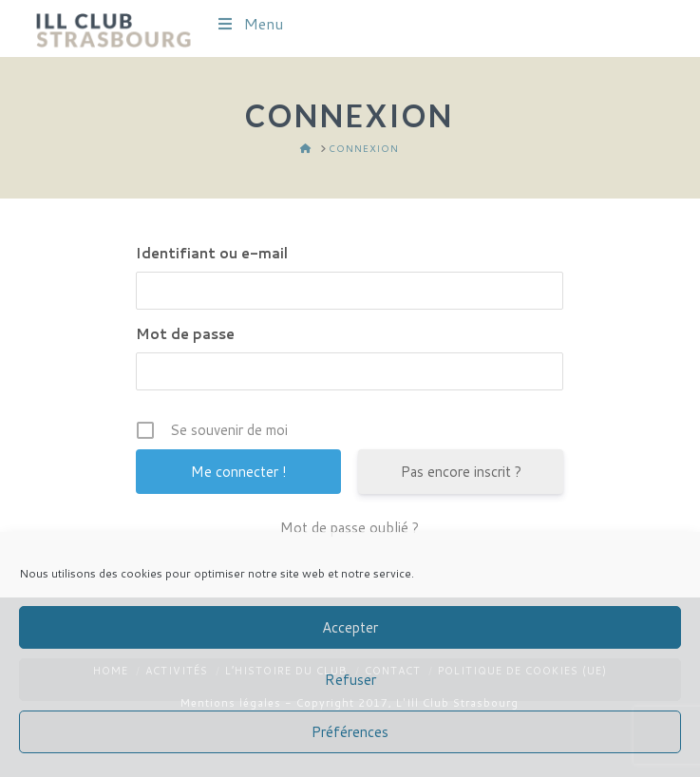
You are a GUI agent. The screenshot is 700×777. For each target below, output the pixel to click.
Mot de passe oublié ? (350, 528)
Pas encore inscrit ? (461, 472)
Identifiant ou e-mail (212, 253)
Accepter (350, 627)
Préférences (350, 732)
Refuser (350, 680)
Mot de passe (185, 334)
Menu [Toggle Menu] (249, 23)
